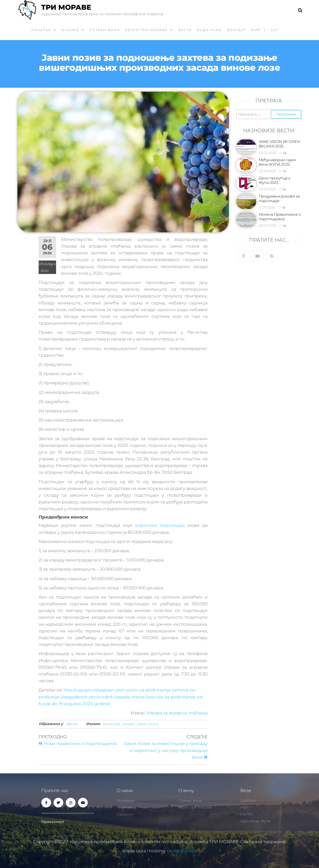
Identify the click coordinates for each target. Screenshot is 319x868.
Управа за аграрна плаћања (177, 713)
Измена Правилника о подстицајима (280, 217)
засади (128, 724)
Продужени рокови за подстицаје (279, 198)
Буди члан (209, 30)
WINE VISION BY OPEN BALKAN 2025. (279, 144)
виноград (111, 724)
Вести (185, 30)
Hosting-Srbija (182, 851)
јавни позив (148, 724)
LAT (274, 30)
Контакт (237, 30)
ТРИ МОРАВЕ (66, 7)
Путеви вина (105, 30)
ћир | (258, 30)
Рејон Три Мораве (146, 30)
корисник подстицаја (160, 525)
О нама (70, 30)
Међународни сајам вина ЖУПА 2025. (277, 162)
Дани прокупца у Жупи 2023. (275, 180)
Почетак (41, 30)
